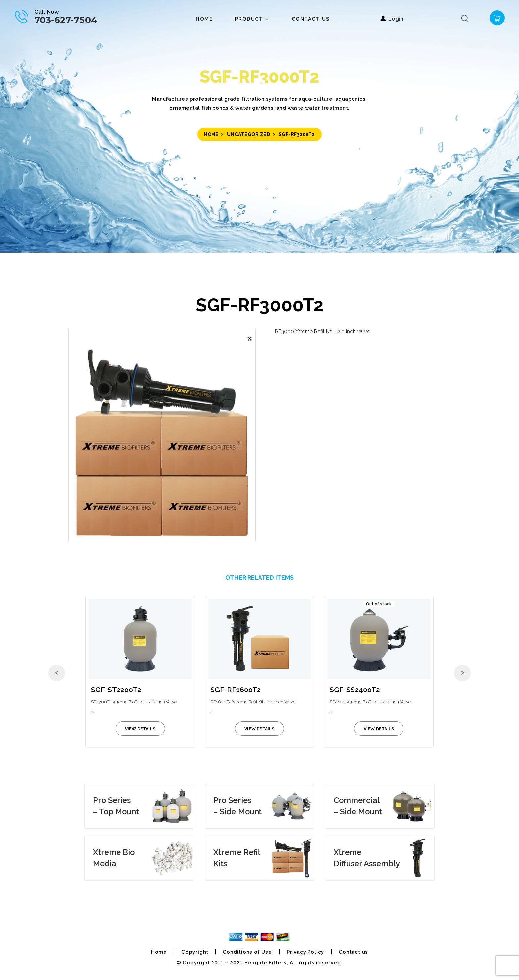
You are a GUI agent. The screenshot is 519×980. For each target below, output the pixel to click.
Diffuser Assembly (367, 858)
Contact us (353, 952)
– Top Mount (116, 806)
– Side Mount (238, 806)
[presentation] (57, 673)
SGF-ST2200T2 (116, 690)
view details (140, 729)
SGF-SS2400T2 (355, 690)
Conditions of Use (247, 952)
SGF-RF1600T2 (236, 690)
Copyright (195, 952)
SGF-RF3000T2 (259, 305)
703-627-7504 (66, 20)
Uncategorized (249, 134)
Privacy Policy (305, 952)
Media (114, 858)
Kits (237, 858)
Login (396, 19)
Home (211, 134)
